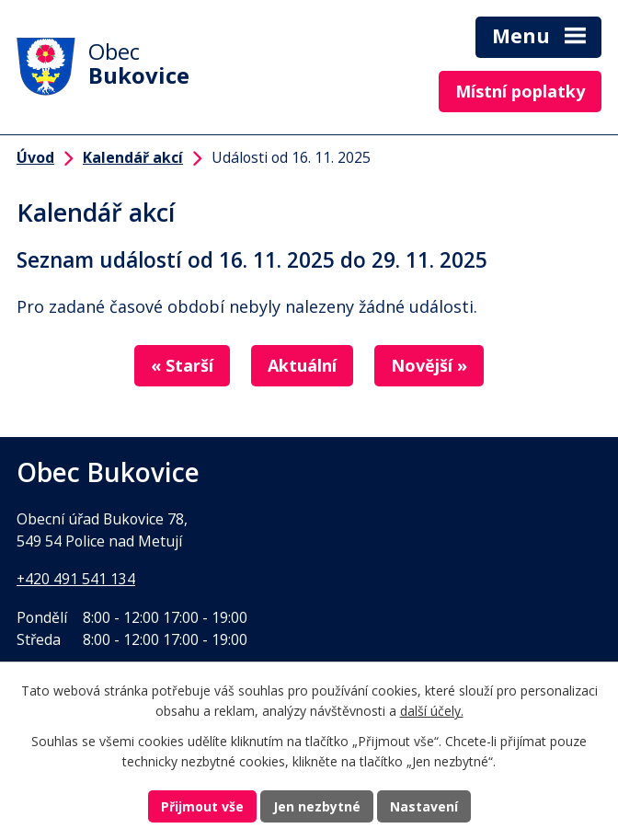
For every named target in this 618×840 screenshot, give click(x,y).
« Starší (182, 365)
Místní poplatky (520, 91)
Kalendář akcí (133, 157)
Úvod (35, 157)
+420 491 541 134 (76, 579)
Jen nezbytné (317, 806)
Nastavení (424, 806)
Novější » (429, 365)
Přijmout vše (202, 806)
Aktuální (302, 365)
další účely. (432, 712)
